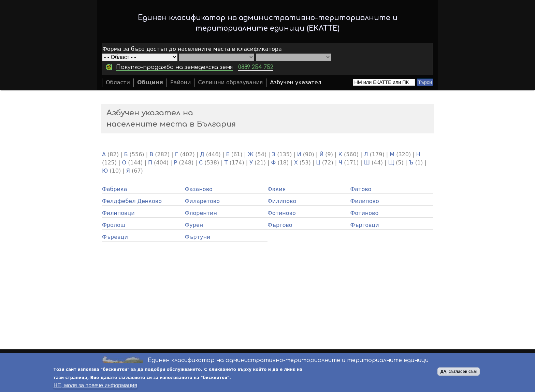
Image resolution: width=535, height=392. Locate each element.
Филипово (282, 201)
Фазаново (199, 189)
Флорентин (201, 213)
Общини (150, 82)
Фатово (361, 189)
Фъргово (280, 225)
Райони (181, 82)
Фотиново (282, 213)
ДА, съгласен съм (459, 372)
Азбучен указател (295, 82)
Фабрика (114, 189)
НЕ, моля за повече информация (95, 385)
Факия (277, 189)
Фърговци (365, 225)
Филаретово (203, 201)
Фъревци (115, 237)
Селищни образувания (230, 82)
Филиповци (118, 213)
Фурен (194, 225)
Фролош (114, 225)
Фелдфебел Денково (132, 201)
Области (118, 82)
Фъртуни (198, 237)
